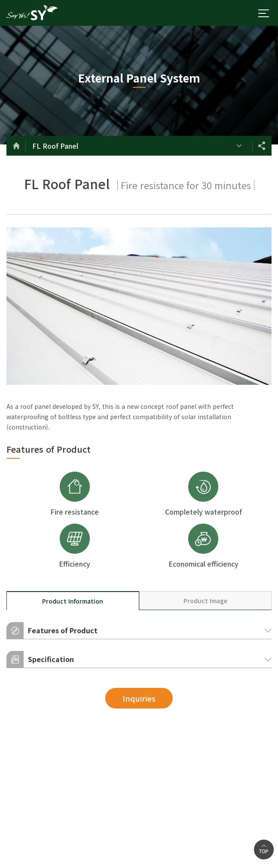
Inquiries (139, 698)
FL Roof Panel (55, 146)
